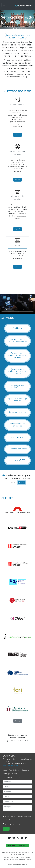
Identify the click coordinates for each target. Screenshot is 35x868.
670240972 (15, 774)
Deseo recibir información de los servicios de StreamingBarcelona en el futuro (17, 824)
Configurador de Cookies (17, 854)
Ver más (18, 721)
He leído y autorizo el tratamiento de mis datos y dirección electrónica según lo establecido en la (18, 818)
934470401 (8, 761)
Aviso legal (5, 852)
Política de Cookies (27, 852)
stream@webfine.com (10, 766)
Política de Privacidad (10, 820)
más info (17, 135)
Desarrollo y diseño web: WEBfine (17, 864)
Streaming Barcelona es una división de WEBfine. (18, 36)
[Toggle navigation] (4, 5)
